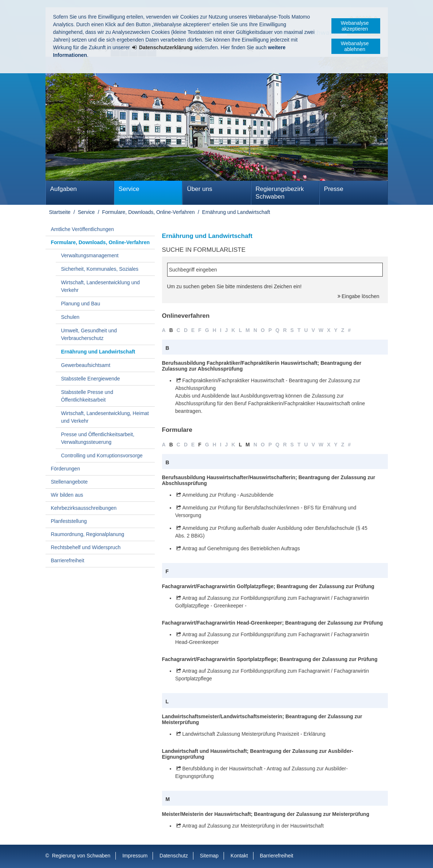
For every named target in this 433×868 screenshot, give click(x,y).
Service (129, 189)
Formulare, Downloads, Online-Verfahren (148, 212)
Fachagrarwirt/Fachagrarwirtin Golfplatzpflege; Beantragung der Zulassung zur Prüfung (268, 586)
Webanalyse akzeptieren (355, 26)
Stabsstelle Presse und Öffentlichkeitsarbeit (87, 396)
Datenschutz (174, 856)
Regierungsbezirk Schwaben (280, 193)
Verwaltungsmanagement (90, 255)
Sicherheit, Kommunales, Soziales (100, 269)
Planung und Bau (81, 304)
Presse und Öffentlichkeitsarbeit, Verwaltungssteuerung (98, 438)
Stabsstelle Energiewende (91, 379)
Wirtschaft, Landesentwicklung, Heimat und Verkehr (105, 417)
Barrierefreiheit (68, 560)
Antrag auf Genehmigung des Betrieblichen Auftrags (241, 548)
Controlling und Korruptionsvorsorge (102, 455)
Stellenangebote (69, 482)
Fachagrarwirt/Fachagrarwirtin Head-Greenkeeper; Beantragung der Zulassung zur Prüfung (273, 623)
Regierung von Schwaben (81, 856)
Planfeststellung (69, 521)
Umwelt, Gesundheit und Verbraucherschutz (89, 334)
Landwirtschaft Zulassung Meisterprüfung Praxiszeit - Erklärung (254, 734)
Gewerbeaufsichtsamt (86, 365)
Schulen (70, 317)
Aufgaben (64, 189)
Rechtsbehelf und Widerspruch (86, 547)
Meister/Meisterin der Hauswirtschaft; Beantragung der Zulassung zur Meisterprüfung (266, 814)
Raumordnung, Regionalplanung (88, 534)
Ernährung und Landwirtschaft (236, 212)
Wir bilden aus (67, 495)
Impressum (135, 856)
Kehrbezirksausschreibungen (84, 508)
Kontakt (239, 856)
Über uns (200, 189)
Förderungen (66, 469)
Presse (334, 189)
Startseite (60, 212)
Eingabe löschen (361, 296)
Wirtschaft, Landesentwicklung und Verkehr (101, 286)
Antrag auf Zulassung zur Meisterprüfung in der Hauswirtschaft (253, 826)
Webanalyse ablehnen (355, 46)
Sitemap (209, 856)
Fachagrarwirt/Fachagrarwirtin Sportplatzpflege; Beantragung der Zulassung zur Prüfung (270, 659)
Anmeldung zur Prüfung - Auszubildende (228, 495)
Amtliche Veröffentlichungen (82, 229)
